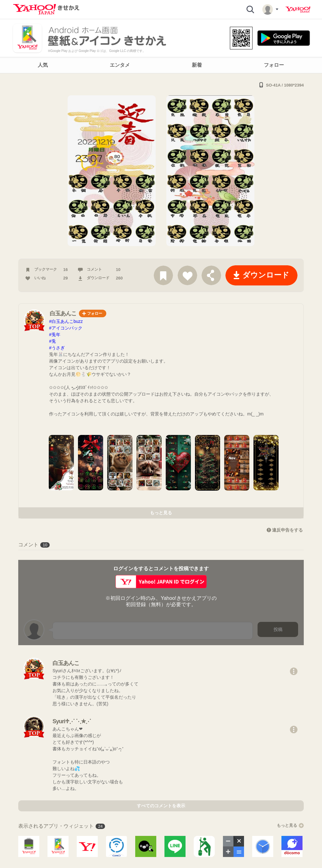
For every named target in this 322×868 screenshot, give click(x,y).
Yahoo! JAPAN (298, 10)
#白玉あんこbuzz (66, 321)
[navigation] (161, 65)
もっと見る (161, 513)
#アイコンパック (66, 328)
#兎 (53, 341)
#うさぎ (57, 348)
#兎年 (55, 335)
